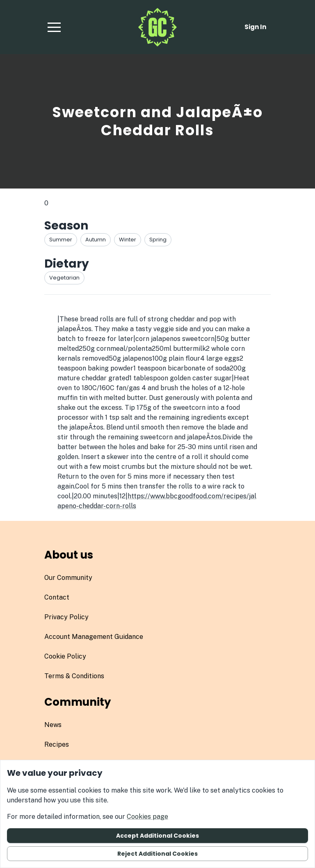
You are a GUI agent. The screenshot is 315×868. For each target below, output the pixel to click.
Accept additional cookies (157, 836)
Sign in (255, 27)
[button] (54, 27)
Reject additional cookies (157, 854)
